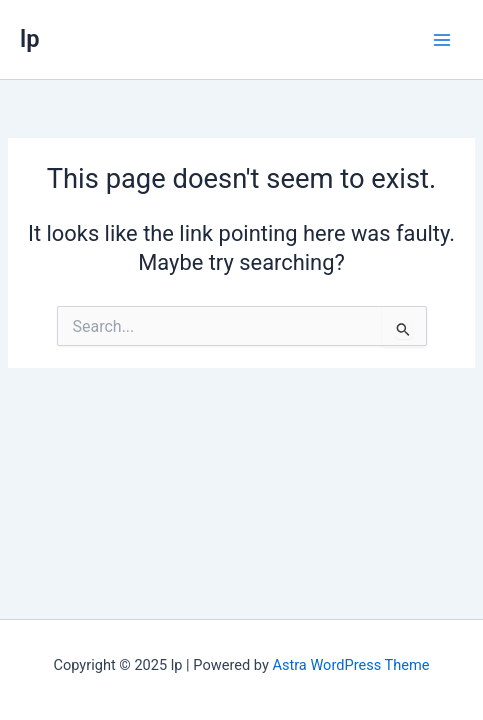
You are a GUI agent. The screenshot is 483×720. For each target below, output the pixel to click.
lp (30, 39)
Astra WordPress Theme (350, 665)
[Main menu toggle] (442, 40)
